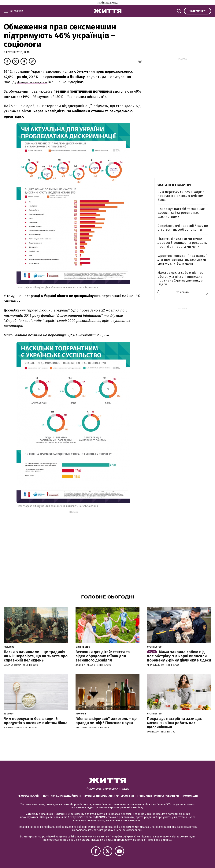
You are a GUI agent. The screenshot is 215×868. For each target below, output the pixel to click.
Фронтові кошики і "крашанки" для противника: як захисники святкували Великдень (182, 260)
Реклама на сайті (29, 796)
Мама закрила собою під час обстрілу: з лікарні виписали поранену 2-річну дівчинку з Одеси (180, 278)
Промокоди (190, 796)
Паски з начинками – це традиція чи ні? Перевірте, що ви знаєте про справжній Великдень (36, 656)
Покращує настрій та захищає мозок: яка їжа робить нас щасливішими (181, 213)
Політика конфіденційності (62, 796)
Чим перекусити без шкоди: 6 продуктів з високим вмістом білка (181, 196)
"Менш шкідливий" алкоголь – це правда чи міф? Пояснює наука (106, 721)
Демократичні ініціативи (32, 82)
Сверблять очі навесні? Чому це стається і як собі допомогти (183, 228)
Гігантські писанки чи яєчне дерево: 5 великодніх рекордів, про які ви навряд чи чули (182, 243)
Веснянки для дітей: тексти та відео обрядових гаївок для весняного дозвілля (103, 656)
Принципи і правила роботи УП (158, 796)
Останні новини (174, 185)
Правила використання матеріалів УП (109, 796)
